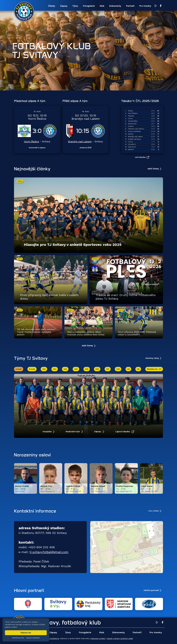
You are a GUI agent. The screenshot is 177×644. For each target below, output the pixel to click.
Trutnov (131, 126)
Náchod (131, 149)
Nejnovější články (32, 169)
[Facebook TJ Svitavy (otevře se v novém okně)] (161, 6)
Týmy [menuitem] (75, 6)
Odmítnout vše (18, 638)
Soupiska (47, 432)
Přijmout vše (26, 633)
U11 (108, 369)
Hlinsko (131, 134)
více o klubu (154, 511)
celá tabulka (140, 157)
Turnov (130, 118)
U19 (44, 369)
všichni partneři (151, 590)
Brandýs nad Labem (80, 141)
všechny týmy (152, 358)
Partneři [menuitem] (130, 6)
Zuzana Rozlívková (51, 638)
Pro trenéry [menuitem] (145, 6)
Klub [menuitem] (102, 6)
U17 (55, 369)
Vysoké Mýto (133, 121)
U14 (76, 369)
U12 (97, 369)
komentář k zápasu (37, 148)
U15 (65, 369)
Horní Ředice (31, 141)
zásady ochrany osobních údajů (120, 638)
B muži (32, 369)
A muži (19, 369)
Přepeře (131, 116)
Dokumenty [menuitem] (115, 6)
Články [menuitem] (52, 6)
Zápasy (98, 432)
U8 (138, 369)
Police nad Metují (134, 131)
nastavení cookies (98, 638)
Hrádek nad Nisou (135, 139)
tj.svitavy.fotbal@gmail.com (49, 552)
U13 (87, 369)
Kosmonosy (132, 124)
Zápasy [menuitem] (64, 6)
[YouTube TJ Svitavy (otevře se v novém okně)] (156, 6)
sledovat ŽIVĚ (85, 148)
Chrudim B (132, 144)
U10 (118, 369)
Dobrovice (132, 147)
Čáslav (130, 111)
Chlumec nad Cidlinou (136, 129)
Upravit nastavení (33, 638)
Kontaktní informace (35, 511)
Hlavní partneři (29, 590)
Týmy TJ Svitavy (31, 358)
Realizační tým (73, 432)
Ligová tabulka (123, 432)
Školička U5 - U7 (154, 369)
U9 (128, 369)
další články (153, 169)
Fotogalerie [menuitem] (89, 6)
